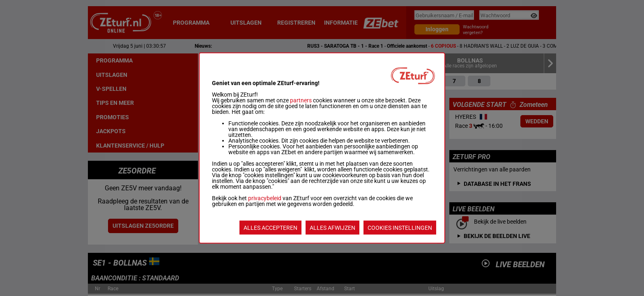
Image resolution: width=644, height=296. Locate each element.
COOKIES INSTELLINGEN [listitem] (400, 228)
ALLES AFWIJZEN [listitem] (332, 228)
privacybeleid (265, 198)
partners (301, 100)
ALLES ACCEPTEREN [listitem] (270, 228)
